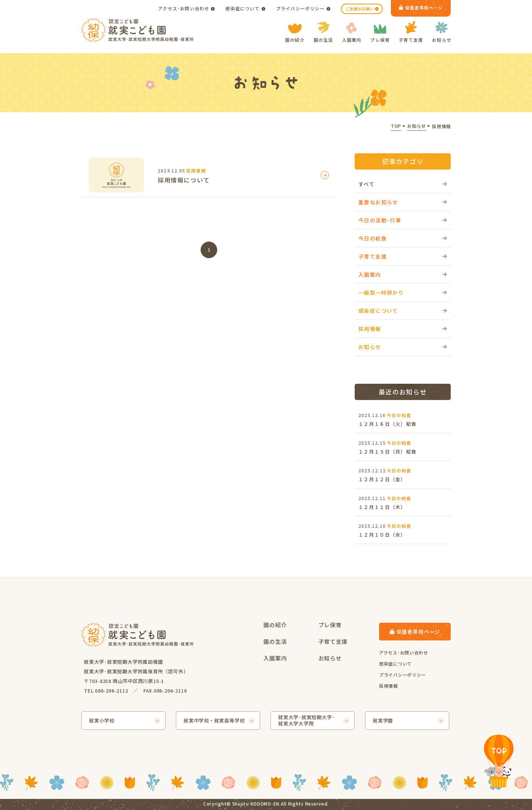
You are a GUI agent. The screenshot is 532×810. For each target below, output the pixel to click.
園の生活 (323, 32)
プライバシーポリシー (300, 8)
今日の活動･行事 (380, 220)
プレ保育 (380, 33)
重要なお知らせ (378, 202)
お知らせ (442, 32)
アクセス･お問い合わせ (184, 8)
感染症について (242, 8)
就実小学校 (102, 720)
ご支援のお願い (360, 9)
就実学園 (383, 720)
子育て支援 (411, 32)
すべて (366, 184)
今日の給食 (373, 238)
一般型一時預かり (381, 293)
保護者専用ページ (421, 8)
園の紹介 (295, 33)
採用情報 (370, 329)
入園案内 (352, 33)
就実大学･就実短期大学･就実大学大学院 (306, 720)
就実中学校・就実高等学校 (214, 720)
